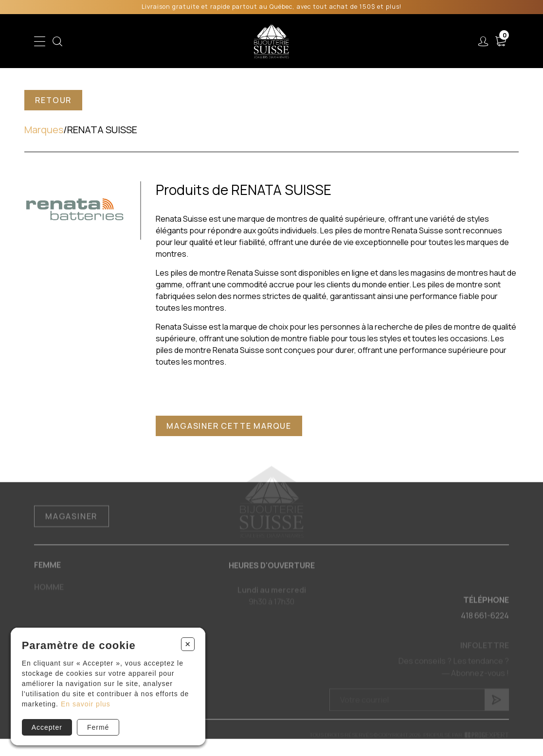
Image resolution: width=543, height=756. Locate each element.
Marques (44, 130)
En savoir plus (86, 704)
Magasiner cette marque (229, 426)
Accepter (47, 727)
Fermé (98, 727)
